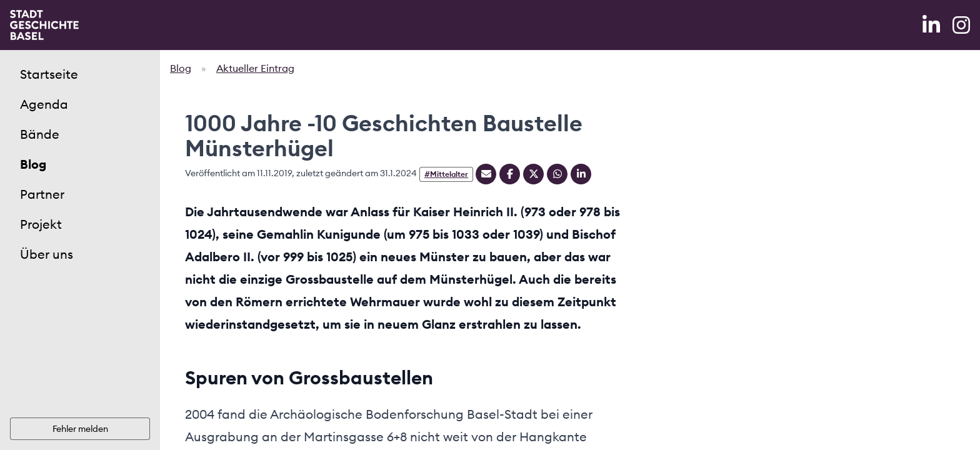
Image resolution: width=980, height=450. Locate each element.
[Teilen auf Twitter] (533, 174)
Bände (40, 134)
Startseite (49, 74)
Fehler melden (80, 429)
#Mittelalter (446, 174)
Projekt (41, 224)
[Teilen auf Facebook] (510, 174)
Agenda (44, 104)
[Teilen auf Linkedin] (581, 174)
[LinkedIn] (932, 25)
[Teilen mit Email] (486, 174)
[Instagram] (961, 25)
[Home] (44, 25)
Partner (42, 194)
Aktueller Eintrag (255, 68)
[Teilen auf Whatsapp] (557, 174)
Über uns (47, 254)
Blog (33, 164)
